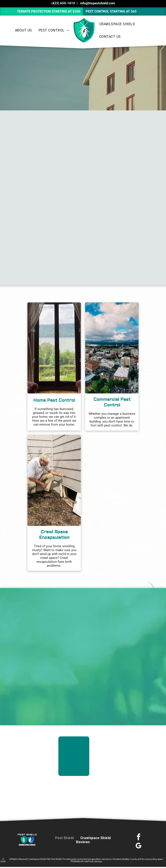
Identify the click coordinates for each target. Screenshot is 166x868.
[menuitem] (23, 30)
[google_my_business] (139, 847)
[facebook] (139, 838)
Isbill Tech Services (93, 861)
